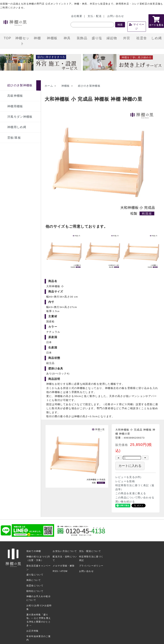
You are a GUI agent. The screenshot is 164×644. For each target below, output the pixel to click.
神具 (67, 38)
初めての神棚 (34, 551)
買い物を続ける (125, 502)
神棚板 (52, 38)
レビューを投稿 (125, 481)
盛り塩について (35, 575)
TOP (8, 38)
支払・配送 (95, 16)
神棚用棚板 (15, 106)
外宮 (127, 38)
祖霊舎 (142, 38)
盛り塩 (97, 38)
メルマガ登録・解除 (64, 566)
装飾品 (82, 38)
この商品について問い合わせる (135, 498)
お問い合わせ (116, 16)
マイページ (137, 27)
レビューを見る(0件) (128, 477)
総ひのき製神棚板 (20, 85)
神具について (34, 580)
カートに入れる (130, 466)
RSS (55, 571)
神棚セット (22, 41)
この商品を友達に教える (131, 493)
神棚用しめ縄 (17, 127)
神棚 (37, 38)
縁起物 (112, 38)
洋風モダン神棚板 (20, 117)
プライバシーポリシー (91, 566)
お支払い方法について (65, 551)
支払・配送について (90, 551)
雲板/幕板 (14, 138)
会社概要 (77, 16)
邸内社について (35, 591)
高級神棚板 (15, 96)
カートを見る (156, 21)
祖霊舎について (35, 586)
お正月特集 (33, 631)
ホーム (49, 86)
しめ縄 (157, 38)
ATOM (64, 571)
